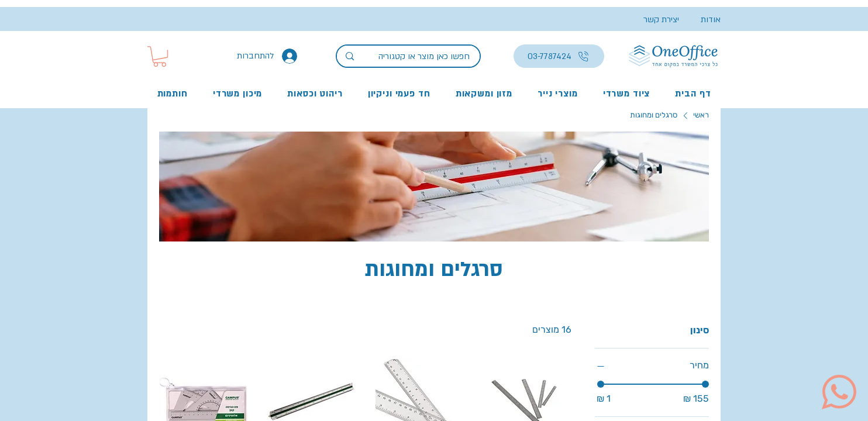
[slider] (601, 384)
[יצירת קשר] (656, 20)
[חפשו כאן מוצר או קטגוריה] (426, 57)
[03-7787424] (559, 56)
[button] (160, 56)
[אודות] (700, 20)
